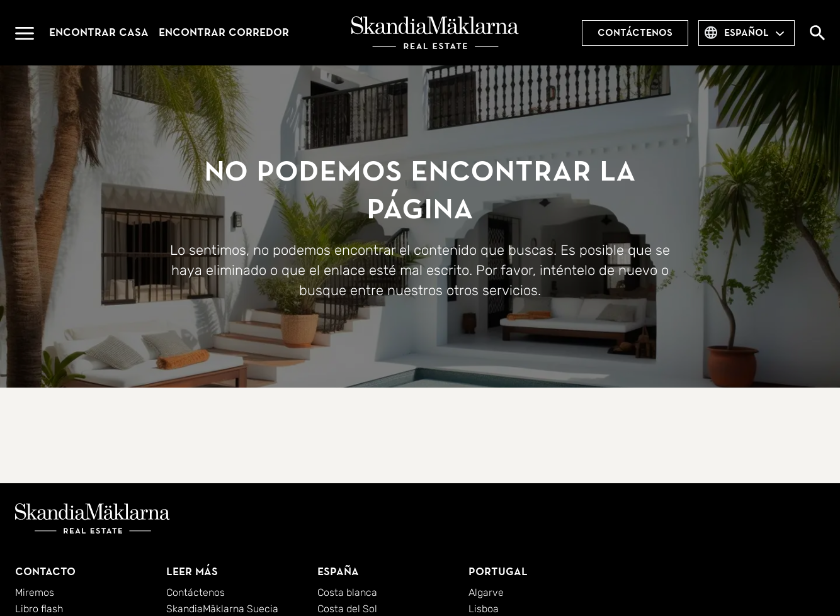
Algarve (486, 592)
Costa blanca (347, 592)
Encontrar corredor (224, 32)
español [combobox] (746, 33)
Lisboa (484, 609)
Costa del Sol (347, 609)
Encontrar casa (99, 32)
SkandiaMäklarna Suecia (222, 609)
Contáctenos (635, 33)
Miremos (35, 592)
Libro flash (39, 609)
